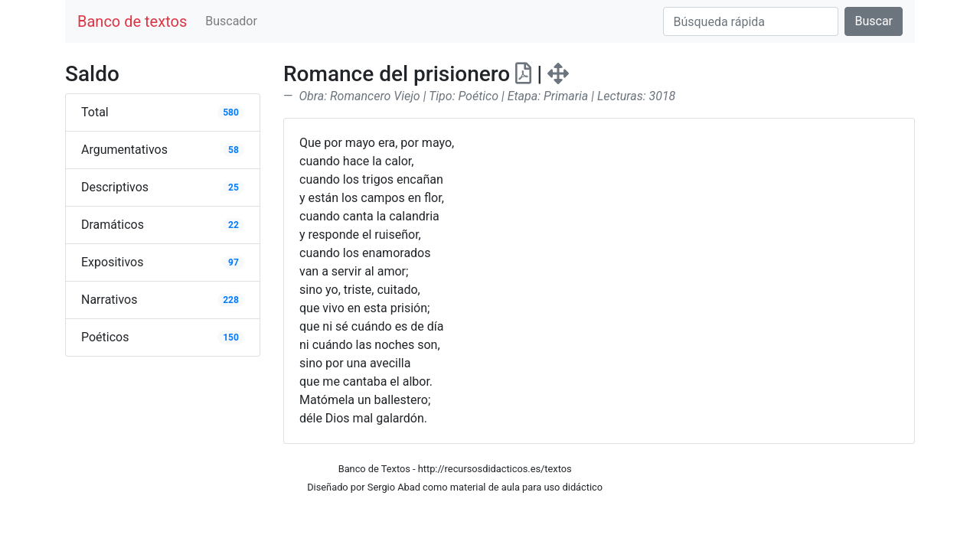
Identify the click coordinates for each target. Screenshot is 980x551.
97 (234, 262)
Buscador (231, 21)
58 (234, 150)
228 (231, 300)
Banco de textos (132, 21)
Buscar (874, 21)
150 (231, 337)
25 (234, 187)
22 (234, 225)
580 (231, 112)
